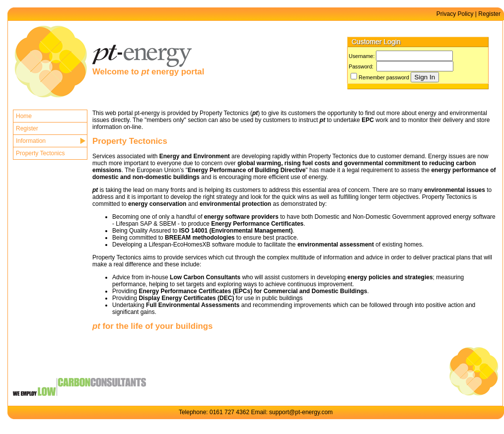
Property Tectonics (40, 153)
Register (489, 14)
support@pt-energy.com (301, 412)
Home (24, 116)
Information (31, 141)
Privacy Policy (455, 14)
